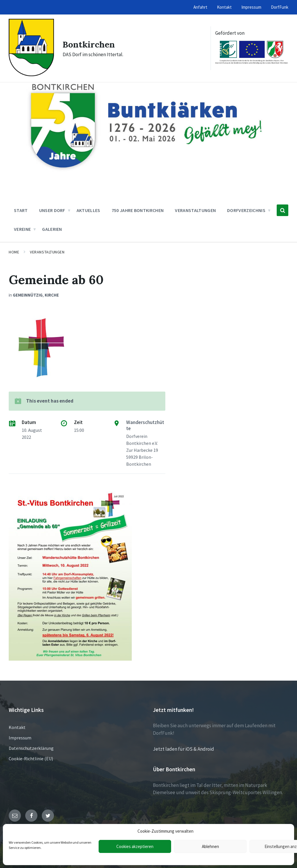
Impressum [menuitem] (251, 7)
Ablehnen (210, 846)
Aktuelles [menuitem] (88, 210)
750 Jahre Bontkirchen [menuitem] (138, 210)
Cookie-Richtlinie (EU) (31, 759)
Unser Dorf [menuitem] (52, 210)
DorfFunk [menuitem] (280, 7)
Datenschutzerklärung (31, 748)
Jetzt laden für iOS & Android (183, 749)
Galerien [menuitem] (52, 229)
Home (14, 252)
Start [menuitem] (21, 210)
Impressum (20, 738)
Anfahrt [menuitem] (200, 7)
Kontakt (17, 727)
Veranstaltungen (47, 252)
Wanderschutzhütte (145, 425)
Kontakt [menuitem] (224, 7)
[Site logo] (31, 74)
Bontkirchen (89, 44)
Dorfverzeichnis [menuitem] (246, 210)
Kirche (52, 295)
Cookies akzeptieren (135, 846)
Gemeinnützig (28, 295)
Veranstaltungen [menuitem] (195, 210)
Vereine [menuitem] (22, 229)
